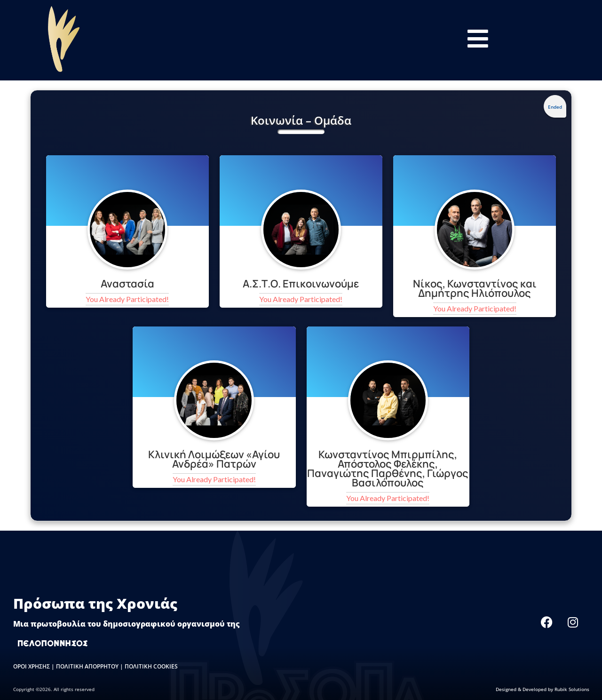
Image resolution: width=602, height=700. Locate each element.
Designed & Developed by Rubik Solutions (543, 689)
